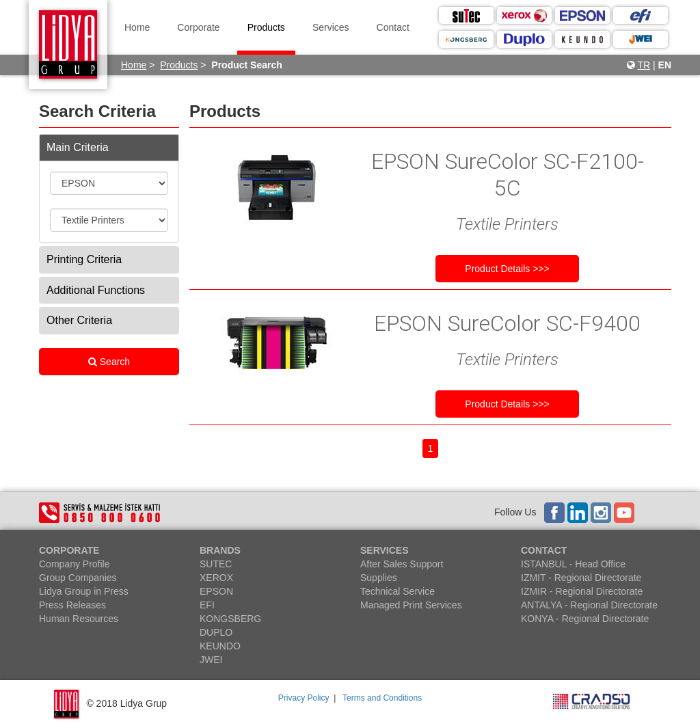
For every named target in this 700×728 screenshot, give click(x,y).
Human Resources (79, 619)
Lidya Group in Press (84, 591)
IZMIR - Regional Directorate (582, 591)
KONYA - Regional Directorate (585, 619)
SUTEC (216, 564)
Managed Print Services (411, 605)
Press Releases (72, 605)
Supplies (379, 578)
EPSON (216, 591)
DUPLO (216, 632)
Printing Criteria (84, 259)
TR (644, 65)
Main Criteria (78, 147)
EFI (207, 605)
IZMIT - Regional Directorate (581, 578)
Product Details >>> (507, 269)
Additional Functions (96, 290)
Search (109, 362)
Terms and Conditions (382, 698)
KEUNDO (220, 646)
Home (137, 27)
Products (266, 27)
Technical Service (398, 591)
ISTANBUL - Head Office (573, 564)
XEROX (216, 578)
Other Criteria (79, 320)
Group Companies (78, 578)
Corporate (198, 27)
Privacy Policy (304, 698)
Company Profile (75, 564)
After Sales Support (402, 564)
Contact (393, 27)
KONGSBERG (230, 619)
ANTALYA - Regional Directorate (589, 605)
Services (331, 27)
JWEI (211, 660)
